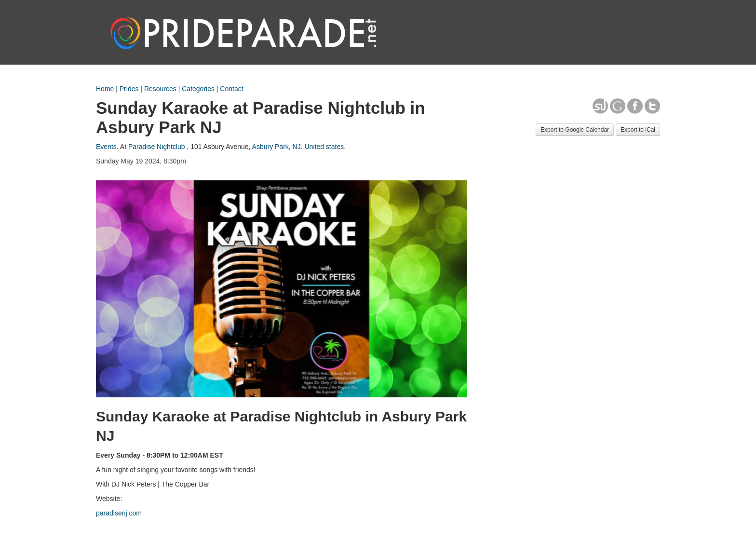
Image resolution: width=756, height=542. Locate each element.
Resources (160, 89)
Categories (198, 89)
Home (105, 89)
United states (324, 147)
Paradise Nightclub (157, 147)
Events (106, 147)
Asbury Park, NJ (277, 147)
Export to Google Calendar (575, 130)
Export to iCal (638, 130)
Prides (129, 89)
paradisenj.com (119, 513)
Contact (231, 89)
